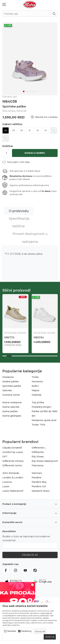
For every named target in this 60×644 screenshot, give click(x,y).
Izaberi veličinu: (12, 124)
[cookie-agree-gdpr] (50, 637)
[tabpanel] (30, 59)
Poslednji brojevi (41, 407)
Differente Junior (12, 465)
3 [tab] (30, 91)
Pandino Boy (39, 482)
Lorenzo (7, 482)
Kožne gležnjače (12, 416)
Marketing (26, 631)
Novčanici (37, 382)
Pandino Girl (39, 486)
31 (30, 130)
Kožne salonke (11, 407)
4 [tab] (33, 91)
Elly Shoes (38, 457)
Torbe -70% (38, 425)
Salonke (7, 390)
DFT (5, 457)
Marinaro (37, 473)
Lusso (6, 486)
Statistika (12, 631)
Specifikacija (19, 219)
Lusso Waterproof (13, 491)
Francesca (38, 465)
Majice (35, 390)
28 (6, 130)
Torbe (35, 377)
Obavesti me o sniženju (46, 117)
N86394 (39, 337)
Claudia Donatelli (12, 448)
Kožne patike (10, 411)
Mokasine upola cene (44, 420)
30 (22, 130)
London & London (13, 478)
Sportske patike (14, 106)
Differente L (39, 448)
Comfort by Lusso (13, 452)
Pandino (37, 478)
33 (46, 130)
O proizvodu (19, 211)
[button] (16, 162)
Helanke (37, 395)
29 (14, 130)
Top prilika (38, 402)
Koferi (35, 386)
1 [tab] (24, 91)
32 (38, 130)
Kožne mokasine (12, 402)
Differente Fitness (13, 461)
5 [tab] (36, 91)
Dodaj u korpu (35, 153)
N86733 (9, 337)
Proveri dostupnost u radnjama (30, 238)
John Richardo (11, 473)
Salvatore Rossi (41, 491)
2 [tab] (27, 91)
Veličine (18, 226)
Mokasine (8, 377)
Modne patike (10, 382)
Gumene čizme (11, 395)
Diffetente (38, 452)
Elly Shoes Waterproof (45, 461)
